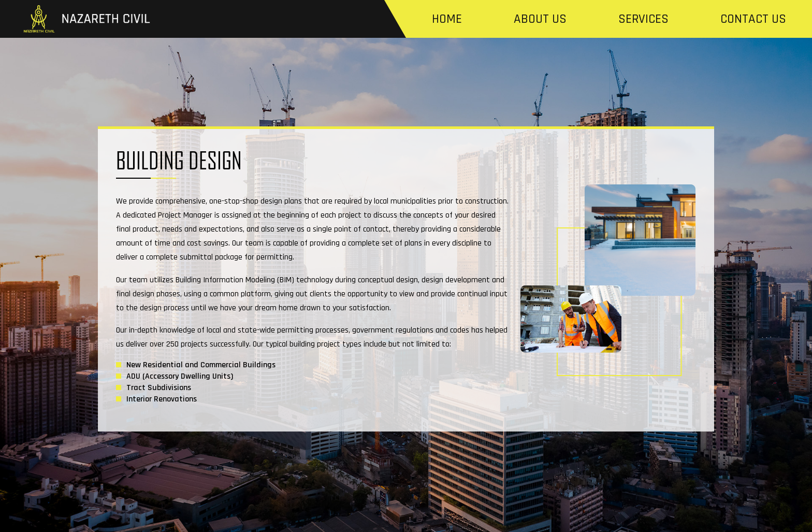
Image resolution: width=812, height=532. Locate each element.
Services (643, 19)
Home (447, 19)
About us (540, 19)
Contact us (753, 19)
